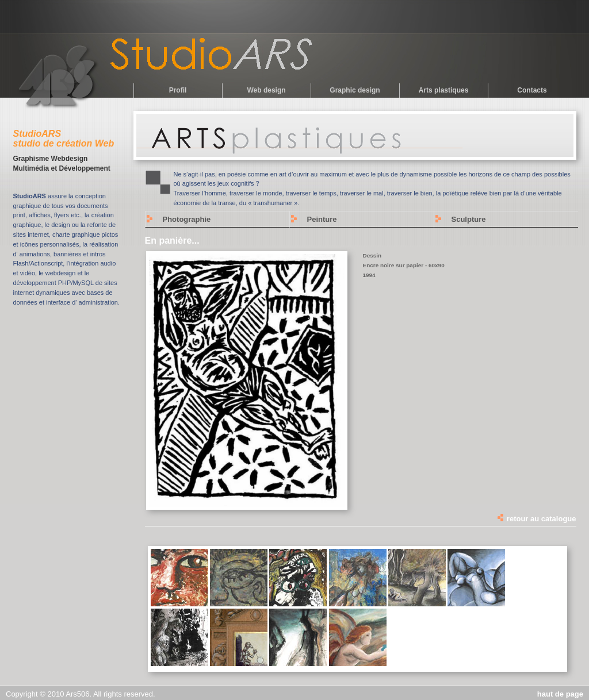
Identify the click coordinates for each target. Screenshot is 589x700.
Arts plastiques (444, 90)
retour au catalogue (536, 519)
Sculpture (469, 219)
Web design (266, 90)
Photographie (187, 219)
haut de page (560, 694)
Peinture (322, 219)
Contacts (532, 90)
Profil (178, 90)
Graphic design (355, 90)
